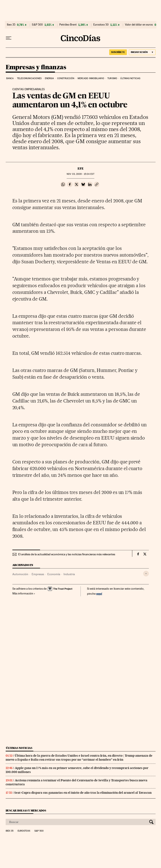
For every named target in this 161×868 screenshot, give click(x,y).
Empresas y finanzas (36, 67)
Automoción (20, 574)
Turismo (112, 78)
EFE (81, 168)
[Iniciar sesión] (142, 52)
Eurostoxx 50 (101, 25)
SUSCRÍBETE (118, 52)
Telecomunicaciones (29, 78)
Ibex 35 (11, 25)
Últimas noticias (130, 78)
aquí (99, 593)
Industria (69, 574)
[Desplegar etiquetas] (146, 574)
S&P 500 (37, 25)
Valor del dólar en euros (139, 25)
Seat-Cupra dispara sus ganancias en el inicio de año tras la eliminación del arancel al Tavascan (83, 793)
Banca (10, 78)
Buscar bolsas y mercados (26, 811)
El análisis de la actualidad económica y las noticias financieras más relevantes (67, 554)
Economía (54, 574)
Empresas (38, 574)
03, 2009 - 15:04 (80, 174)
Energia (49, 78)
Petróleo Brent (68, 25)
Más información (24, 593)
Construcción (66, 78)
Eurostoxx (24, 831)
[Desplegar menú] (9, 38)
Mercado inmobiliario (91, 78)
